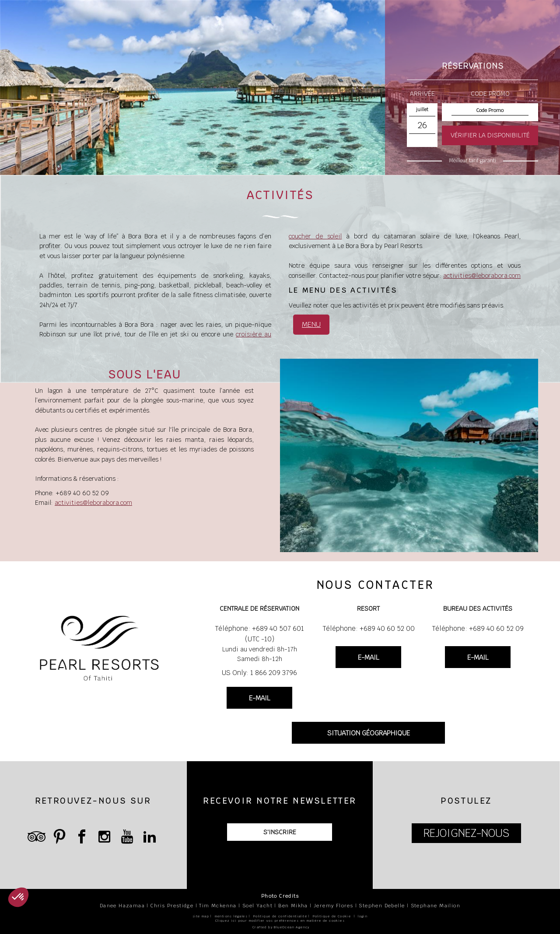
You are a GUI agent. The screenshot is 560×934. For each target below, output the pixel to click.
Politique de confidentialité (280, 916)
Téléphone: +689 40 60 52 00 (369, 628)
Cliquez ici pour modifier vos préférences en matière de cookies (280, 921)
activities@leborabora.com (482, 276)
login (363, 916)
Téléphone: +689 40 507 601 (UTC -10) (259, 634)
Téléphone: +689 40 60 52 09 (478, 628)
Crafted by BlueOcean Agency (281, 927)
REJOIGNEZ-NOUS (466, 833)
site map (201, 916)
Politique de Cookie (332, 916)
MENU (311, 324)
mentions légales (231, 916)
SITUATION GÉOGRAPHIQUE (369, 733)
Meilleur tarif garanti (472, 161)
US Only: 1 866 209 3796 (259, 673)
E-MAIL (259, 698)
